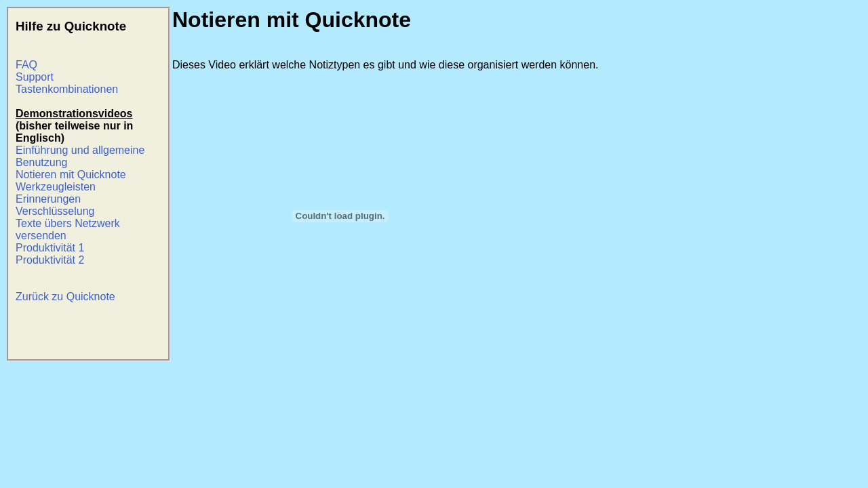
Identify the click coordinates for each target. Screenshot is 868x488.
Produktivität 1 (50, 248)
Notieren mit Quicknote (71, 175)
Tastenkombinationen (67, 89)
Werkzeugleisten (56, 187)
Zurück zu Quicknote (65, 297)
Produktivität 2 (50, 260)
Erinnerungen (48, 199)
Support (35, 77)
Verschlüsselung (55, 211)
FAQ (26, 65)
